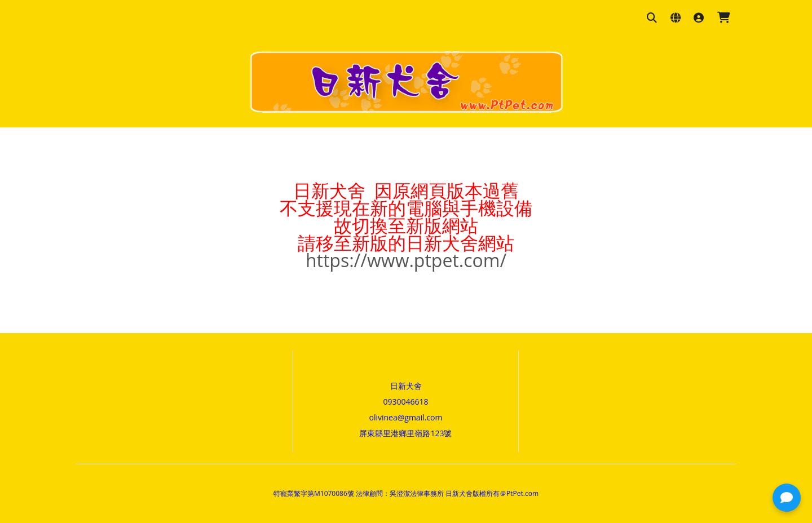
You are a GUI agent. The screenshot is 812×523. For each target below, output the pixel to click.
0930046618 (405, 402)
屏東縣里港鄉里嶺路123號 (405, 433)
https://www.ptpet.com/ (406, 260)
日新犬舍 (406, 386)
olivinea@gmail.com (406, 417)
